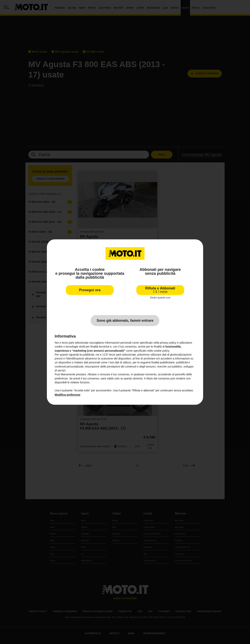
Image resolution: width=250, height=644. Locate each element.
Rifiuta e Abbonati (160, 290)
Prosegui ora (90, 290)
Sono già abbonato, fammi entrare (125, 321)
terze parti (115, 355)
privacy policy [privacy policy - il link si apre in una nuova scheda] (168, 343)
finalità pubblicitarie (163, 363)
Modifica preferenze (67, 395)
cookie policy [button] (161, 351)
